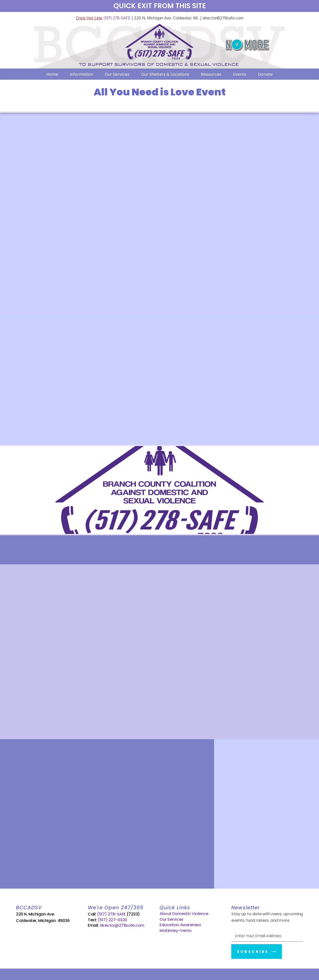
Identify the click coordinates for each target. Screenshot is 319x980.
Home (52, 74)
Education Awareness (180, 924)
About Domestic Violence (184, 913)
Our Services (117, 74)
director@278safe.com (122, 924)
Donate (265, 74)
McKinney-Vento (176, 930)
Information (81, 74)
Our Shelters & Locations (165, 74)
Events (240, 74)
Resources (211, 74)
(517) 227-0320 (112, 919)
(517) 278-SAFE (117, 18)
